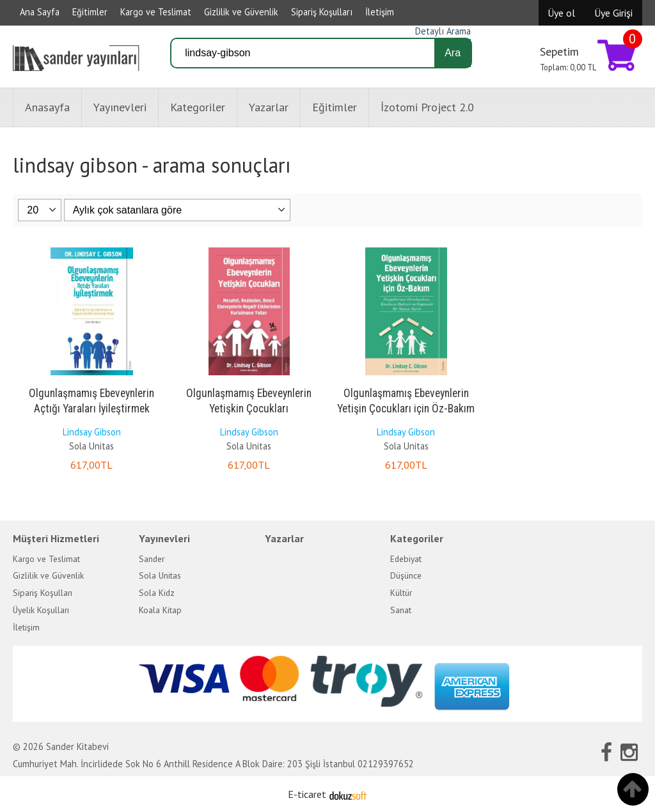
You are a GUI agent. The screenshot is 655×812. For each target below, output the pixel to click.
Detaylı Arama (443, 31)
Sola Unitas (91, 446)
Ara (453, 53)
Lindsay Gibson (92, 432)
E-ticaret (307, 794)
